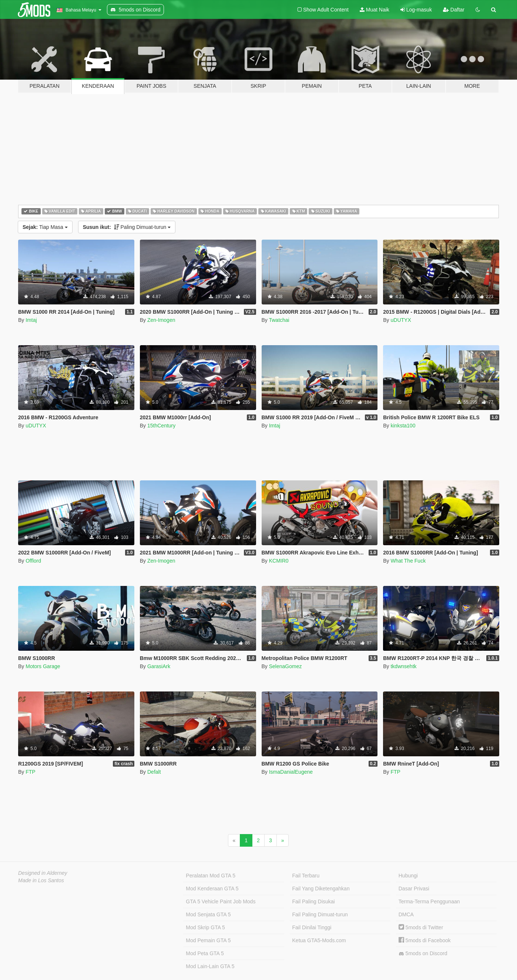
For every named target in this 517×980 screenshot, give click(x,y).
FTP (30, 772)
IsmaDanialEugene (291, 772)
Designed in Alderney (43, 873)
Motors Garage (43, 666)
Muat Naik (375, 10)
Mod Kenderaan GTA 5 (212, 889)
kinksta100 (403, 426)
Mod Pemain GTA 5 (208, 940)
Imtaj (31, 320)
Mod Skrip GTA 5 (205, 927)
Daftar (454, 10)
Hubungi (408, 876)
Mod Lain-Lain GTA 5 (210, 966)
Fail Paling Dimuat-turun (320, 914)
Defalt (154, 772)
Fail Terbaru (306, 876)
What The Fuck (408, 561)
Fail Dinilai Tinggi (312, 927)
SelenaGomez (286, 666)
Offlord (33, 561)
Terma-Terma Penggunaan (429, 901)
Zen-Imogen (161, 320)
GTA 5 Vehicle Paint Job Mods (221, 901)
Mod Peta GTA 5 (205, 953)
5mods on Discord (423, 954)
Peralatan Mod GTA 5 (211, 876)
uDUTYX (401, 320)
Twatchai (279, 320)
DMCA (406, 914)
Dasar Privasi (414, 889)
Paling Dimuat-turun (127, 227)
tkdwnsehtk (403, 666)
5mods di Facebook (425, 940)
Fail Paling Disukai (314, 901)
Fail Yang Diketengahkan (321, 889)
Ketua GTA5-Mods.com (319, 940)
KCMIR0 (279, 561)
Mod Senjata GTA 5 (208, 914)
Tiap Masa (45, 227)
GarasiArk (159, 666)
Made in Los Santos (41, 880)
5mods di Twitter (421, 927)
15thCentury (161, 426)
